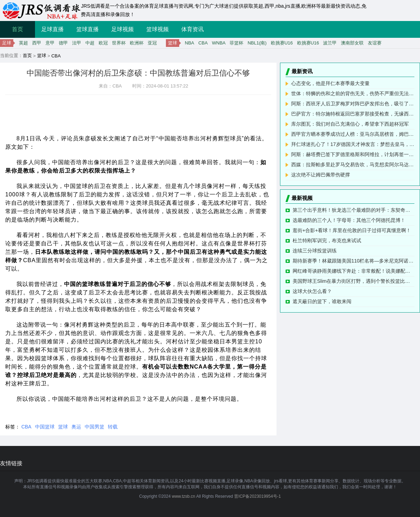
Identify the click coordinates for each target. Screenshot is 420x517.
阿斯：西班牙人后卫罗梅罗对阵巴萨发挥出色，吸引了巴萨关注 (353, 104)
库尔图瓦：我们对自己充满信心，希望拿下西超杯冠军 (350, 124)
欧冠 (103, 43)
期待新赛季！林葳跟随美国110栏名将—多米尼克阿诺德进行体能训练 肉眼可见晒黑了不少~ (353, 261)
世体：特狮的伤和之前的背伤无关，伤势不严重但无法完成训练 (353, 93)
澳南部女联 (352, 43)
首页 (17, 29)
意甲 (50, 43)
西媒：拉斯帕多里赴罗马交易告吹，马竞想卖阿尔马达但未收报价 (353, 165)
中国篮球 (45, 427)
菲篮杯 (236, 43)
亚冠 (152, 43)
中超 (90, 43)
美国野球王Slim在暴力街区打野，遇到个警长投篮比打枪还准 (353, 281)
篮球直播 (87, 29)
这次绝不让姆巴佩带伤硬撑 (321, 175)
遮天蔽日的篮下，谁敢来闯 (322, 301)
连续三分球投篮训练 (315, 251)
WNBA (219, 43)
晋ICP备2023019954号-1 (257, 496)
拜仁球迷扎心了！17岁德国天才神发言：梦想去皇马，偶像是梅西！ (353, 144)
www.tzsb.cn (184, 496)
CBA (203, 43)
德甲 (63, 43)
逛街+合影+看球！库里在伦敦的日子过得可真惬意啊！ (352, 230)
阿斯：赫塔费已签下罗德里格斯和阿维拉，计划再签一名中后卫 (353, 154)
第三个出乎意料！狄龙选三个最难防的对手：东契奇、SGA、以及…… (353, 210)
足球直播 (52, 29)
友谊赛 (375, 43)
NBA (190, 43)
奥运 (76, 427)
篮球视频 (157, 29)
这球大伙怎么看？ (312, 291)
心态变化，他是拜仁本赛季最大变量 (330, 83)
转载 (113, 427)
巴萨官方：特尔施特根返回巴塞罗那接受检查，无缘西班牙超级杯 (353, 114)
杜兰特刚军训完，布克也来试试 (327, 240)
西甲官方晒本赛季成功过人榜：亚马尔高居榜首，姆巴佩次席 (353, 134)
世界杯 (119, 43)
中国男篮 (94, 427)
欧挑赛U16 (282, 43)
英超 (23, 43)
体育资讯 (192, 29)
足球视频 (122, 29)
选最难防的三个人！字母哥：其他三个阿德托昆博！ (349, 220)
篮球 (42, 55)
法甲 (77, 43)
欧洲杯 (137, 43)
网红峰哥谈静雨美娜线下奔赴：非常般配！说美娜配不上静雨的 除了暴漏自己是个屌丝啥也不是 (353, 271)
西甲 (37, 43)
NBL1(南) (257, 43)
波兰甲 (330, 43)
